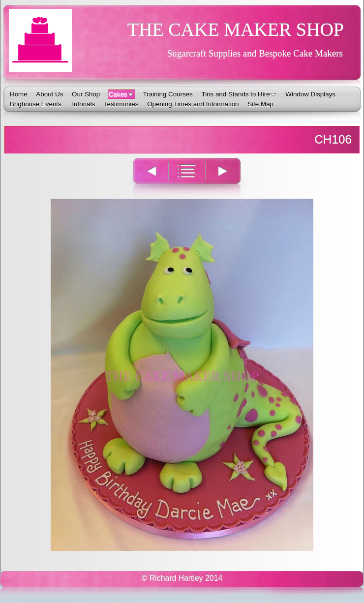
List (187, 177)
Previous (145, 177)
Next (228, 177)
